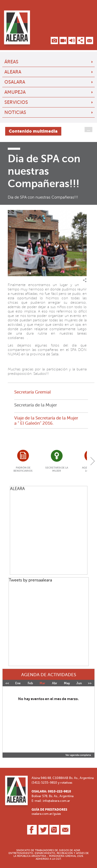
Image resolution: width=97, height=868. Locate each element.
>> (90, 683)
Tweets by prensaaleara (30, 580)
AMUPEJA (15, 92)
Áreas (11, 62)
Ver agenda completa (78, 755)
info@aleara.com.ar (56, 801)
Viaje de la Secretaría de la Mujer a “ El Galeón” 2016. (46, 421)
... (88, 129)
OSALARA (15, 82)
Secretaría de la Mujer (36, 405)
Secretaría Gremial (33, 392)
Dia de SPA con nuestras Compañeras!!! (43, 197)
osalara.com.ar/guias (46, 814)
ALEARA (13, 72)
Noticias (15, 112)
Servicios (16, 102)
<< (7, 683)
